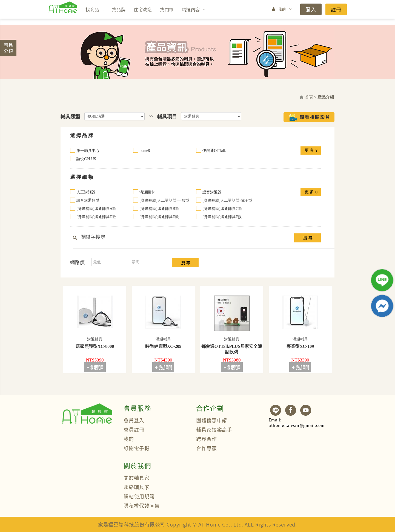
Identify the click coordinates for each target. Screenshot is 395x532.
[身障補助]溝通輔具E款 (159, 217)
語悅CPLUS (86, 159)
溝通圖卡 (147, 192)
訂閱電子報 (137, 448)
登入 (311, 9)
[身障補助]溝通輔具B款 (159, 209)
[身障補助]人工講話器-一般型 (164, 200)
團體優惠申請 (212, 420)
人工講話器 (86, 192)
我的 (282, 9)
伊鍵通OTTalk (214, 151)
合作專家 (207, 448)
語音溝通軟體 (88, 200)
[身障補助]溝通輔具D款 (96, 217)
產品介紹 (326, 97)
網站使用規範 (139, 496)
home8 (145, 151)
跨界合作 (207, 439)
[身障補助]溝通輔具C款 (222, 209)
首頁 (309, 97)
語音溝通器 (212, 192)
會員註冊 (134, 429)
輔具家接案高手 (214, 429)
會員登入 (134, 420)
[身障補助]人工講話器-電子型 (227, 200)
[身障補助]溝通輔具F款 (222, 217)
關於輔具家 (137, 478)
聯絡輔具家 (137, 487)
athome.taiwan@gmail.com (297, 423)
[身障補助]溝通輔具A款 (96, 209)
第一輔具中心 (88, 151)
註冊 (336, 9)
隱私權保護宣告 (142, 505)
